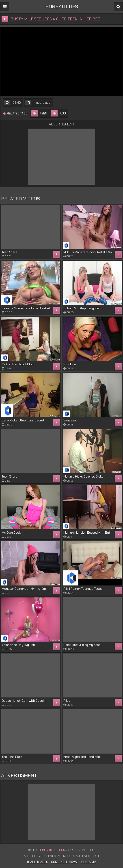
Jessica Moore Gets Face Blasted (26, 308)
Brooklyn (70, 364)
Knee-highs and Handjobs (82, 757)
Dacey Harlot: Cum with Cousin (24, 701)
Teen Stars (10, 252)
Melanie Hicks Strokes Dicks (83, 476)
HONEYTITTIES (62, 7)
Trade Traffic (37, 862)
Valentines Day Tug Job (18, 645)
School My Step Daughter (82, 308)
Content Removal (65, 862)
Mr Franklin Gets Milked (18, 364)
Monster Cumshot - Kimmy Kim (24, 589)
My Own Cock (11, 533)
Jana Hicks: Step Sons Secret (23, 420)
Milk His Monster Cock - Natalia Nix (88, 252)
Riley (67, 701)
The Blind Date (12, 757)
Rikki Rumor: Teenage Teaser (84, 589)
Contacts (89, 862)
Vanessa (70, 420)
